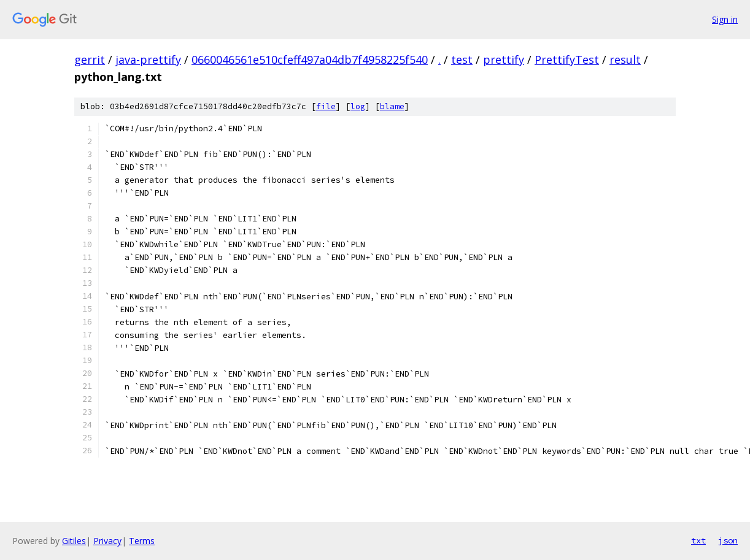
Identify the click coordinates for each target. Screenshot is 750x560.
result (625, 59)
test (462, 59)
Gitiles (74, 541)
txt (698, 540)
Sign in (725, 19)
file (326, 106)
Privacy (107, 541)
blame (392, 106)
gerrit (90, 59)
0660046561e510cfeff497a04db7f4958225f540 (310, 59)
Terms (142, 541)
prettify (504, 59)
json (728, 540)
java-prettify (148, 59)
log (358, 106)
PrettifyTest (567, 59)
